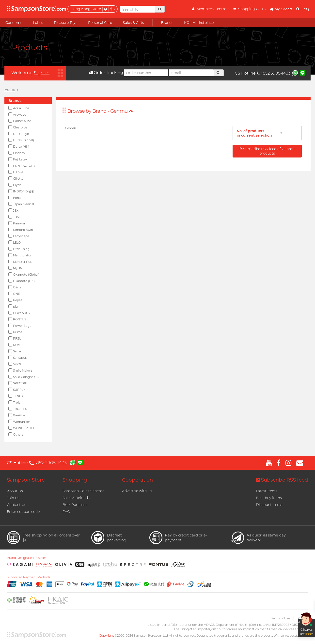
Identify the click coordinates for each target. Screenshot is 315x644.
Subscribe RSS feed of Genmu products (267, 151)
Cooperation (138, 480)
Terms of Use (280, 618)
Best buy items (269, 498)
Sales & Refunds (76, 498)
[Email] (191, 73)
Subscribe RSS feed (282, 480)
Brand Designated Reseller (26, 558)
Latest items (267, 491)
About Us (15, 491)
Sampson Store (26, 480)
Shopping (75, 480)
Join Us (13, 498)
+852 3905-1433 (274, 73)
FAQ (66, 512)
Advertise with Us (137, 491)
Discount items (269, 505)
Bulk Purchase (75, 505)
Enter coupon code (23, 512)
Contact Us (16, 505)
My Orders (281, 9)
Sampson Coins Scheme (83, 491)
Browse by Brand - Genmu (100, 111)
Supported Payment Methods (29, 577)
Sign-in (42, 73)
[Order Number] (146, 73)
